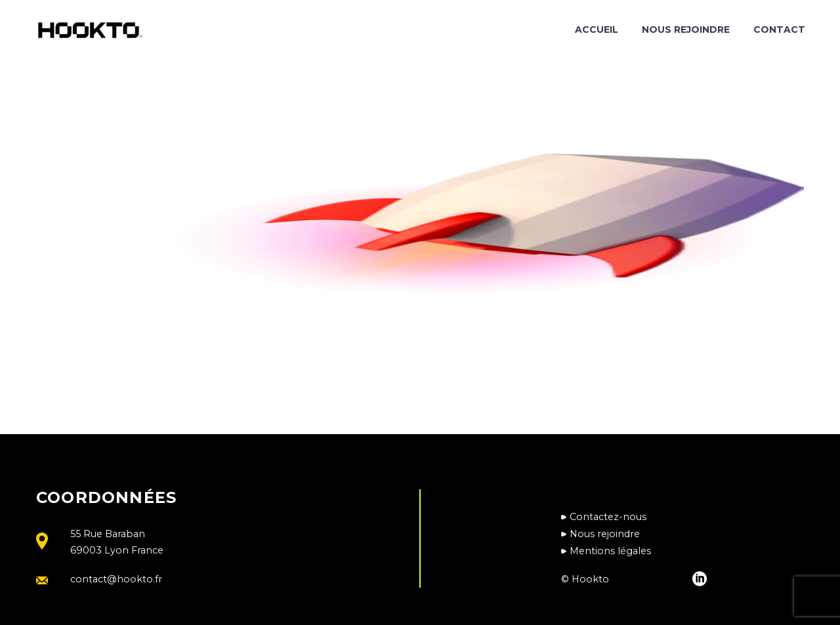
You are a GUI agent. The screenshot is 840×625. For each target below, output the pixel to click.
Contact (779, 30)
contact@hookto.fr (116, 579)
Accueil (597, 30)
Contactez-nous (608, 517)
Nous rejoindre (686, 30)
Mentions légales (610, 551)
